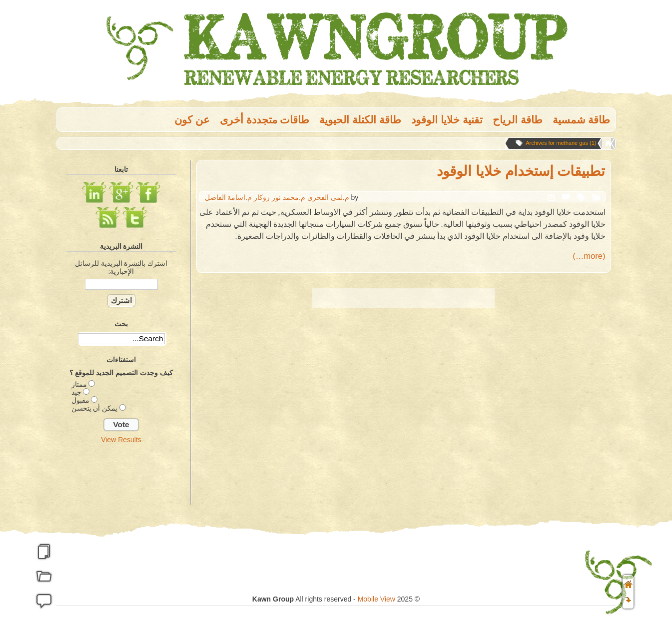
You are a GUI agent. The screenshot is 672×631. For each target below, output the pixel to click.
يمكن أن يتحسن (95, 408)
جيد (76, 392)
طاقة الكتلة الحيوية (360, 120)
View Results (121, 440)
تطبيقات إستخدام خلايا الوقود (521, 171)
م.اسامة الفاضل (229, 197)
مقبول (80, 400)
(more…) (589, 256)
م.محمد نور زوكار (280, 197)
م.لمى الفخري (328, 197)
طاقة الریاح (518, 120)
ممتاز (79, 384)
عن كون (192, 120)
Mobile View (376, 599)
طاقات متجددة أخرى (265, 120)
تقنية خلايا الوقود (447, 120)
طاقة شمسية (582, 120)
